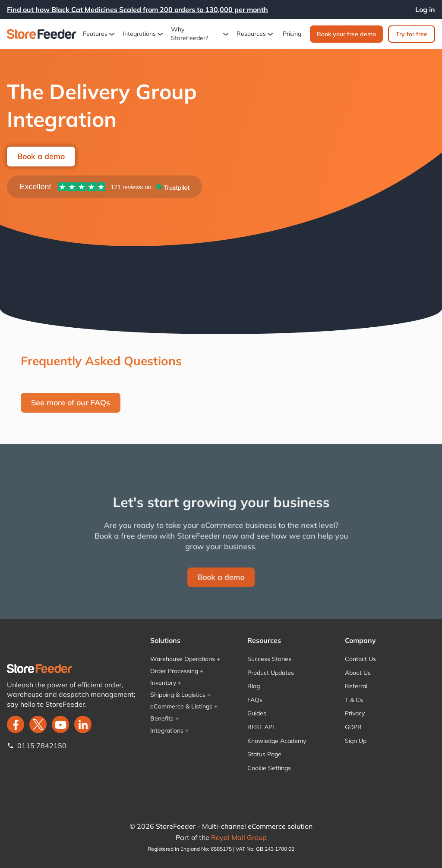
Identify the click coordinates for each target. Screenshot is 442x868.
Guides (257, 713)
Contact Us (360, 659)
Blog (254, 686)
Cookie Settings (269, 768)
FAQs (255, 700)
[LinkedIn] (83, 724)
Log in (425, 9)
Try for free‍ (412, 34)
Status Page (264, 754)
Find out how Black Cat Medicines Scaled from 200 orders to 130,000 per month (137, 9)
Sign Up (356, 741)
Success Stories (269, 659)
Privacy (355, 713)
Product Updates (271, 673)
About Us (358, 673)
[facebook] (16, 724)
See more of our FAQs (71, 403)
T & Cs (354, 700)
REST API (261, 727)
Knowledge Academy (277, 741)
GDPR (353, 727)
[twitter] (38, 724)
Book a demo (41, 156)
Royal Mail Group (239, 837)
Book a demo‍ (221, 576)
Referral (356, 686)
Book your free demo (346, 34)
